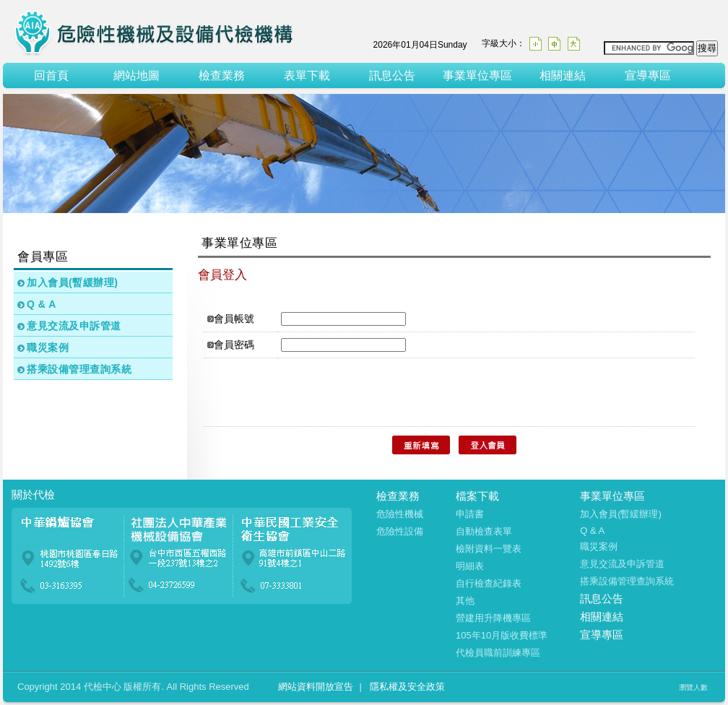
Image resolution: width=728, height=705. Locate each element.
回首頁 (51, 75)
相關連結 (563, 75)
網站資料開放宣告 (316, 687)
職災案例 (48, 347)
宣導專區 (648, 75)
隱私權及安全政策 (407, 687)
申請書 (470, 514)
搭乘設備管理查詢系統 (79, 369)
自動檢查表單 (484, 531)
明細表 (470, 566)
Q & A (42, 304)
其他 (465, 601)
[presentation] (324, 392)
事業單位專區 (477, 75)
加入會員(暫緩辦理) (72, 282)
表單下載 (307, 75)
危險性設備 (400, 531)
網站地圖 (136, 75)
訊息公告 (392, 75)
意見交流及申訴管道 (74, 326)
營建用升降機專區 (493, 618)
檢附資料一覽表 (489, 549)
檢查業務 (222, 75)
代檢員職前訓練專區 (498, 653)
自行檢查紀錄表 (489, 583)
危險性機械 (400, 514)
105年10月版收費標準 (502, 635)
